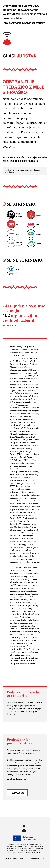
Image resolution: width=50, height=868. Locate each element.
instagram (28, 23)
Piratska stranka (19, 215)
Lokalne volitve (12, 18)
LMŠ (18, 234)
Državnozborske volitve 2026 (21, 6)
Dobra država (19, 271)
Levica (39, 215)
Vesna (38, 244)
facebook (15, 23)
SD (17, 225)
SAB (38, 225)
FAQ (6, 23)
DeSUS (39, 234)
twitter (41, 23)
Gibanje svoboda (19, 244)
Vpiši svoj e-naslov (16, 779)
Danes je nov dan (35, 760)
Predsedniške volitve (32, 14)
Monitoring (10, 10)
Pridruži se (17, 793)
